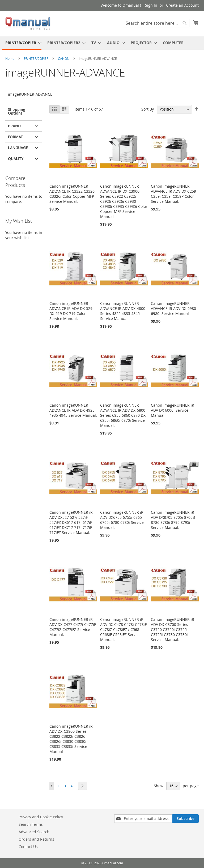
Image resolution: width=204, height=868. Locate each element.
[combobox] (156, 23)
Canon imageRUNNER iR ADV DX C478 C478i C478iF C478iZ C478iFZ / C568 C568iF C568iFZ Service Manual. (123, 629)
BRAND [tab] (14, 126)
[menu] (102, 43)
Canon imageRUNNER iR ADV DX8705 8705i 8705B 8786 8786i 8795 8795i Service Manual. (173, 520)
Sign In (151, 5)
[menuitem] (22, 43)
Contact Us (28, 847)
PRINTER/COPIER (37, 58)
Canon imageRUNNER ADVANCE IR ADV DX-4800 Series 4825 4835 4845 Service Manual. (123, 311)
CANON (64, 58)
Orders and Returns (36, 839)
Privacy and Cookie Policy (41, 817)
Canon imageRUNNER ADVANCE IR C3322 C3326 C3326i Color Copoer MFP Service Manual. (72, 194)
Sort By (148, 109)
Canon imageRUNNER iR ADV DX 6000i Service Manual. (173, 410)
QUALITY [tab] (16, 159)
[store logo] (28, 23)
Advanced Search (34, 832)
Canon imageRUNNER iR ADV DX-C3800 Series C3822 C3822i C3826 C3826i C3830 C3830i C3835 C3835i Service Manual (71, 739)
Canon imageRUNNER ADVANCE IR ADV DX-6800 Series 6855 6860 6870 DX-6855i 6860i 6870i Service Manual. (124, 415)
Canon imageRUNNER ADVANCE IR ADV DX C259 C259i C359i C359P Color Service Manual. (173, 194)
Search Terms (31, 824)
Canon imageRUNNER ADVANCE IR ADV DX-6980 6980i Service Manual (173, 308)
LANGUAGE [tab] (18, 148)
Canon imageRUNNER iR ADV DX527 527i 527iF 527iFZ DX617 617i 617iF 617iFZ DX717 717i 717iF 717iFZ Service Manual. (71, 522)
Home (10, 58)
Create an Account (182, 5)
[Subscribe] (186, 819)
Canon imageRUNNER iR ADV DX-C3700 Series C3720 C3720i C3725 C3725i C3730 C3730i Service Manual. (173, 629)
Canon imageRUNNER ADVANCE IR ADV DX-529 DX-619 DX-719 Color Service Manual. (71, 311)
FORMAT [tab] (15, 137)
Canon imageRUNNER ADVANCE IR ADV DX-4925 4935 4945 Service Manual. (73, 410)
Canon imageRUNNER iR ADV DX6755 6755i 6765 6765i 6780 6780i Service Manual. (122, 520)
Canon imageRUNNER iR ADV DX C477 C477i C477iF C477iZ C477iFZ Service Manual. (73, 627)
